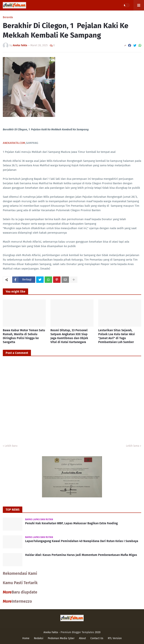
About (82, 638)
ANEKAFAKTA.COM (14, 143)
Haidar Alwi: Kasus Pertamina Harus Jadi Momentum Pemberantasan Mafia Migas (81, 555)
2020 (98, 632)
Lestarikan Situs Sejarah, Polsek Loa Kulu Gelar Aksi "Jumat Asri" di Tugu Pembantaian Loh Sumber (117, 336)
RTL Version (115, 638)
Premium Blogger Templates (77, 632)
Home (26, 638)
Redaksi (39, 638)
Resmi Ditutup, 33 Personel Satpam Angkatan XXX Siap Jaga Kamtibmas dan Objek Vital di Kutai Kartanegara (69, 336)
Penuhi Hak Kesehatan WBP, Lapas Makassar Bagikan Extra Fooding (71, 523)
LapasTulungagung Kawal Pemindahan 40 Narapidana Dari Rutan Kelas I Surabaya (82, 541)
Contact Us (97, 638)
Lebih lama (133, 446)
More (7, 592)
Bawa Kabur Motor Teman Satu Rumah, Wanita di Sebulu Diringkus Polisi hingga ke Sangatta (24, 336)
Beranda (8, 17)
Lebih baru (11, 446)
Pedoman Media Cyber (61, 638)
